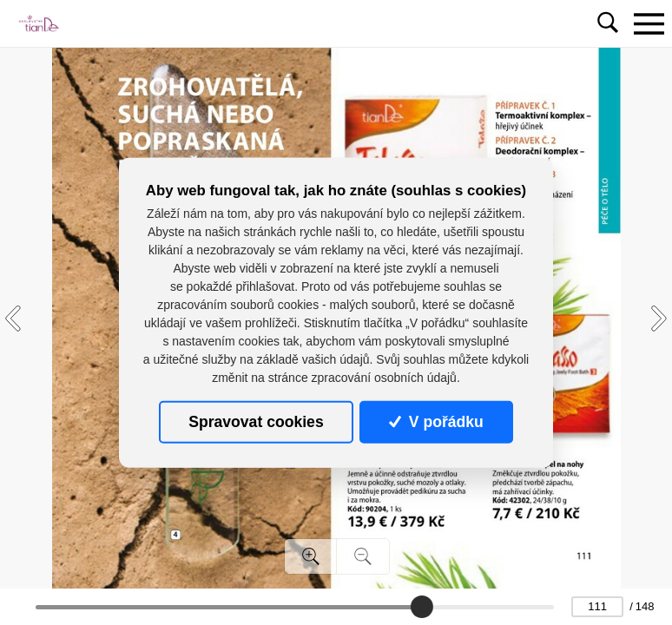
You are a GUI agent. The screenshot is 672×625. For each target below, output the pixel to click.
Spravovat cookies (256, 422)
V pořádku (436, 422)
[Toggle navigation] (649, 23)
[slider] (421, 607)
